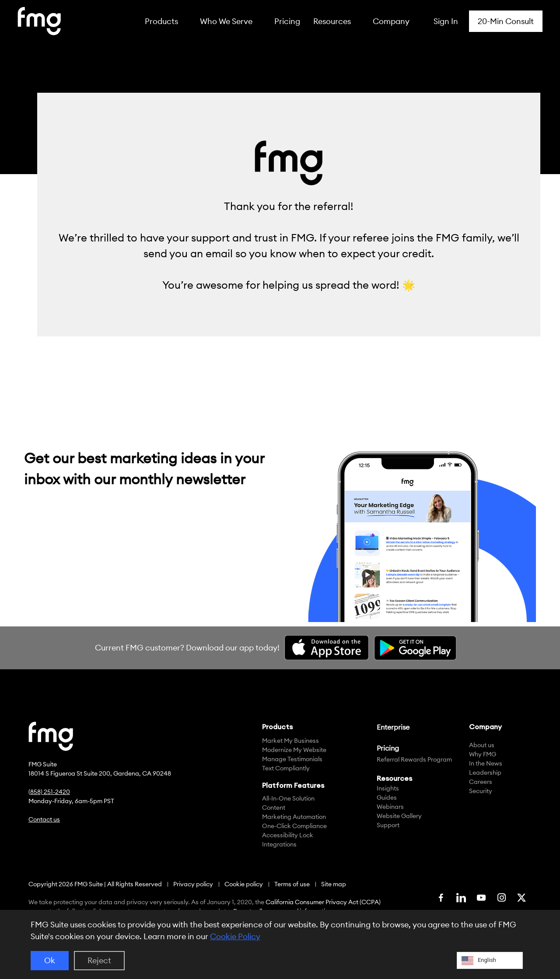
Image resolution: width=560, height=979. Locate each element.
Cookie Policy (235, 936)
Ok (50, 960)
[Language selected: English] (490, 960)
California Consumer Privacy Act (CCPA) (323, 902)
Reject (99, 960)
